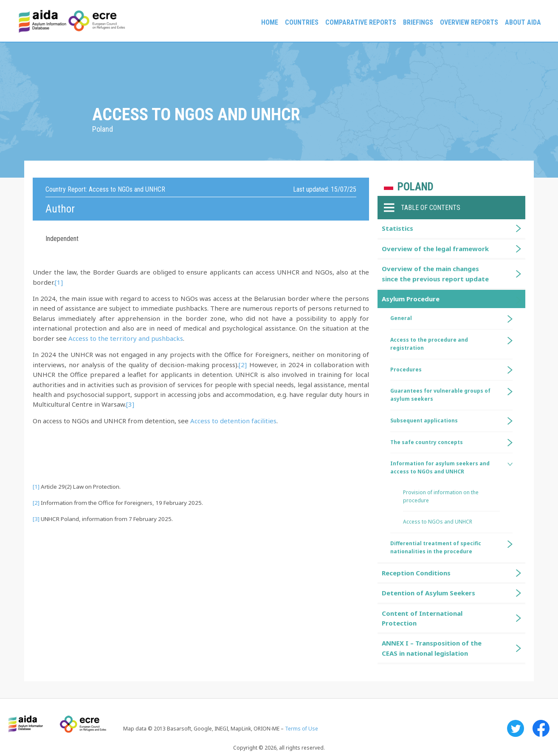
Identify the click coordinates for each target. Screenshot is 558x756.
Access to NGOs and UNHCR (438, 522)
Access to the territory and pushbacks (126, 338)
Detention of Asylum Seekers (428, 593)
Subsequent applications (424, 420)
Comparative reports (361, 22)
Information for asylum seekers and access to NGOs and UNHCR (440, 467)
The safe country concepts (427, 442)
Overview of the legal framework (435, 249)
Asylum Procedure (411, 299)
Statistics (397, 228)
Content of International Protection (422, 618)
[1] (59, 282)
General (401, 318)
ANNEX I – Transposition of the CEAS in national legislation (432, 648)
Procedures (406, 370)
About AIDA (523, 22)
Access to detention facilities (233, 421)
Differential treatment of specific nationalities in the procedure (436, 547)
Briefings (418, 22)
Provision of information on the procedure (441, 496)
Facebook (541, 728)
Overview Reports (469, 22)
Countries (302, 22)
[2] (243, 365)
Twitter (516, 728)
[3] (130, 404)
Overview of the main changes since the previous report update (435, 273)
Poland (416, 187)
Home (270, 22)
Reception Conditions (416, 573)
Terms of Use (302, 729)
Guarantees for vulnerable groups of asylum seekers (440, 395)
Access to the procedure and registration (429, 344)
